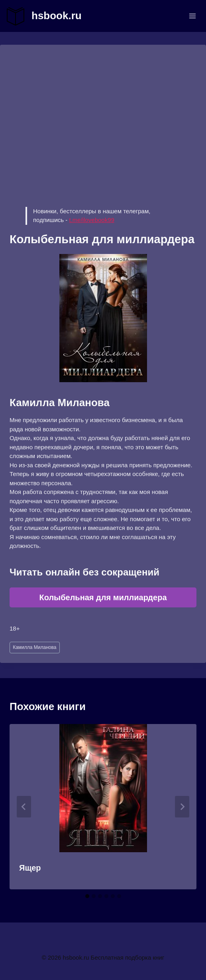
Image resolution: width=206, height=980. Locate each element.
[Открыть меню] (192, 16)
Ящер (30, 868)
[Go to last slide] (24, 807)
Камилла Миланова (34, 647)
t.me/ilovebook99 (91, 220)
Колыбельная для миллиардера (103, 597)
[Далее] (182, 807)
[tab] (87, 896)
